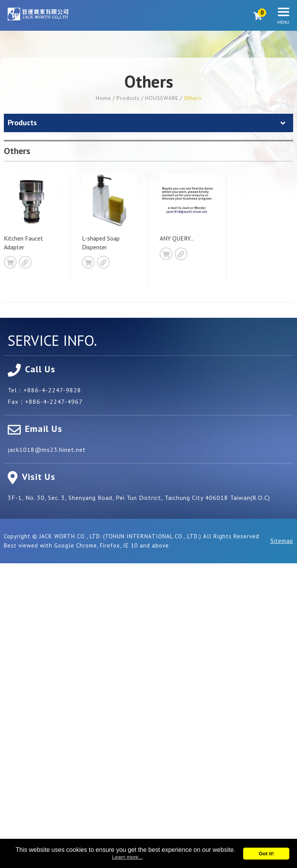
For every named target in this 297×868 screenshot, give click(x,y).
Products (128, 98)
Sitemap (282, 541)
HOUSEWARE (162, 98)
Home (103, 98)
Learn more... (127, 857)
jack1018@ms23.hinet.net (47, 450)
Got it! (266, 854)
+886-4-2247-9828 (52, 390)
